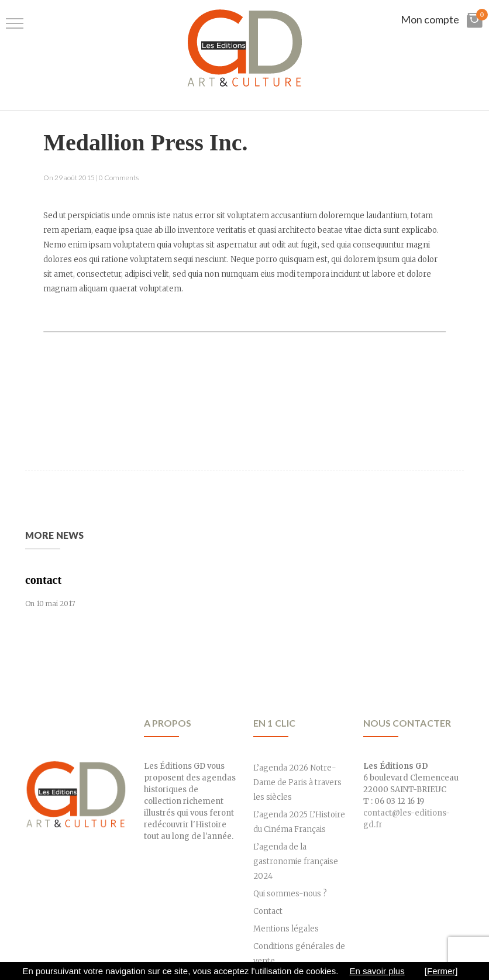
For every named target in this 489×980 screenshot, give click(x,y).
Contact (268, 911)
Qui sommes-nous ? (290, 894)
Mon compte (430, 19)
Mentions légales (286, 929)
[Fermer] (441, 971)
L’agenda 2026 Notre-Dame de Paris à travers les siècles (297, 783)
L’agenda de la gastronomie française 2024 (296, 862)
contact (43, 580)
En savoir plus (377, 971)
